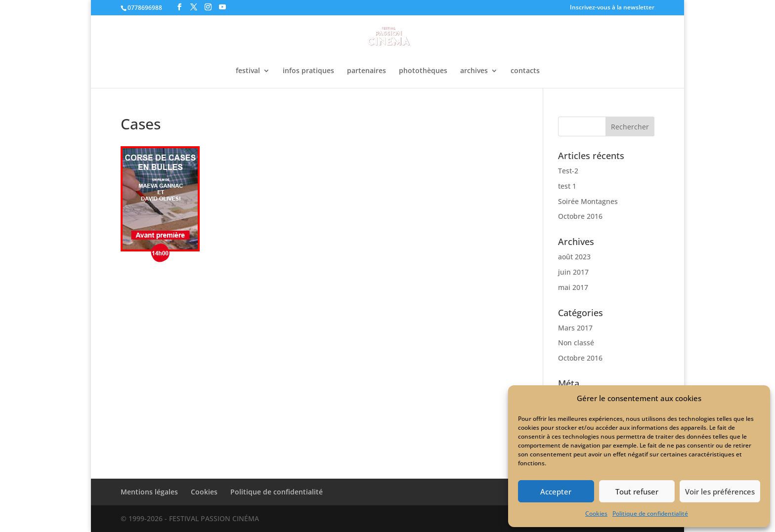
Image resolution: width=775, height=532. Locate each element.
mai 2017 (573, 287)
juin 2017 (573, 272)
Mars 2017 (575, 328)
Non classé (576, 343)
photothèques (423, 71)
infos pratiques (308, 71)
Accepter (556, 491)
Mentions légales (149, 492)
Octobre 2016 (580, 216)
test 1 (567, 186)
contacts (525, 71)
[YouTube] (222, 7)
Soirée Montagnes (588, 201)
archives (474, 71)
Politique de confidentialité (650, 513)
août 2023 (574, 257)
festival (248, 71)
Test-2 (568, 171)
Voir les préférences (720, 491)
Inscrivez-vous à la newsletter (612, 8)
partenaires (366, 71)
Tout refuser (637, 491)
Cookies (596, 513)
